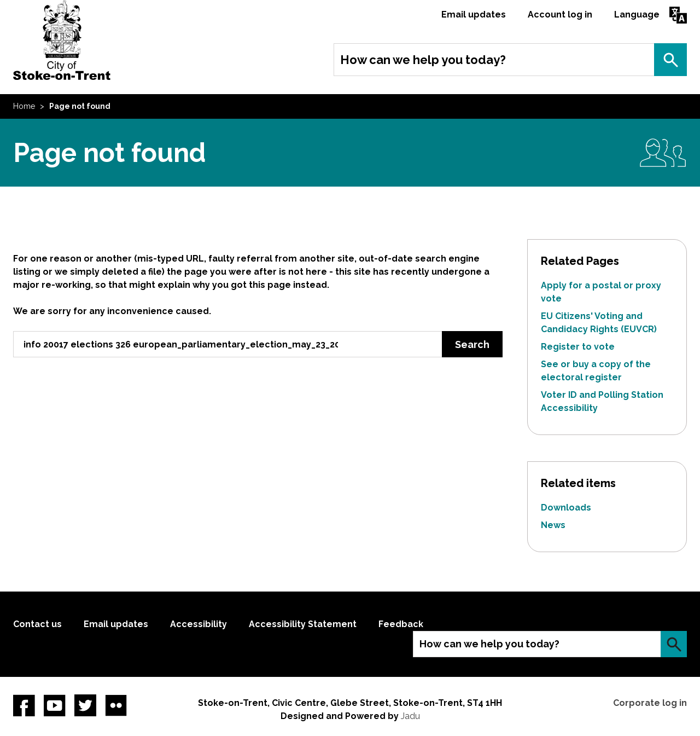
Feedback (401, 624)
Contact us (37, 624)
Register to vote (578, 347)
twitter (85, 705)
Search (670, 60)
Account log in (560, 15)
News (553, 525)
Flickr (116, 705)
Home (24, 106)
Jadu (410, 716)
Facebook (24, 705)
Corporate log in (650, 703)
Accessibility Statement (303, 624)
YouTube (55, 705)
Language (637, 15)
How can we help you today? (423, 60)
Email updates (474, 15)
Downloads (566, 508)
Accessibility (199, 624)
